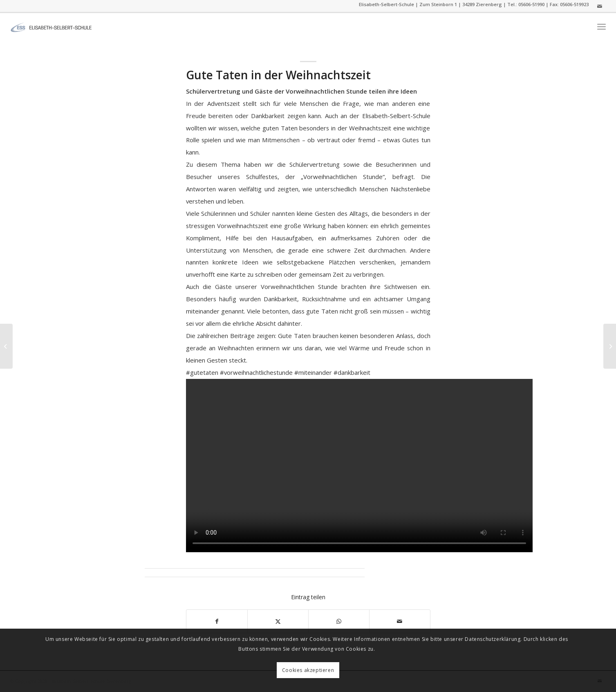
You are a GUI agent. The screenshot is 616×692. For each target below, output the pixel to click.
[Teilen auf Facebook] (217, 621)
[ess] (51, 27)
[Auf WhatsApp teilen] (339, 621)
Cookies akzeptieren (308, 670)
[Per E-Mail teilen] (400, 621)
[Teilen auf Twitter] (278, 621)
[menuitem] (601, 27)
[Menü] (601, 27)
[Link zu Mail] (600, 6)
